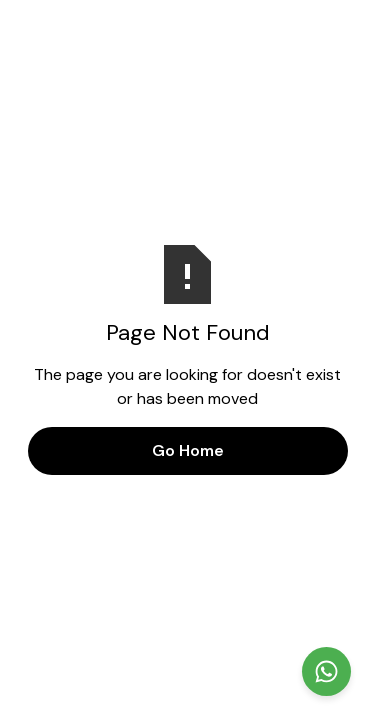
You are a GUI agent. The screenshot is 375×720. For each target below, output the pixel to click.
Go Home (188, 450)
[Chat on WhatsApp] (326, 671)
